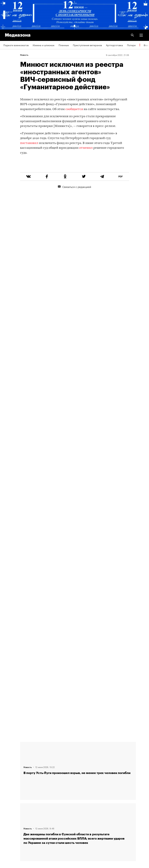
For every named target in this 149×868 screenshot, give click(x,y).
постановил (29, 143)
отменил (86, 148)
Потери (131, 45)
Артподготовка (114, 45)
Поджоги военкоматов (16, 45)
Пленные (64, 45)
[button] (141, 35)
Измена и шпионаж (44, 45)
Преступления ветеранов (87, 45)
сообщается (74, 109)
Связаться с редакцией (74, 199)
